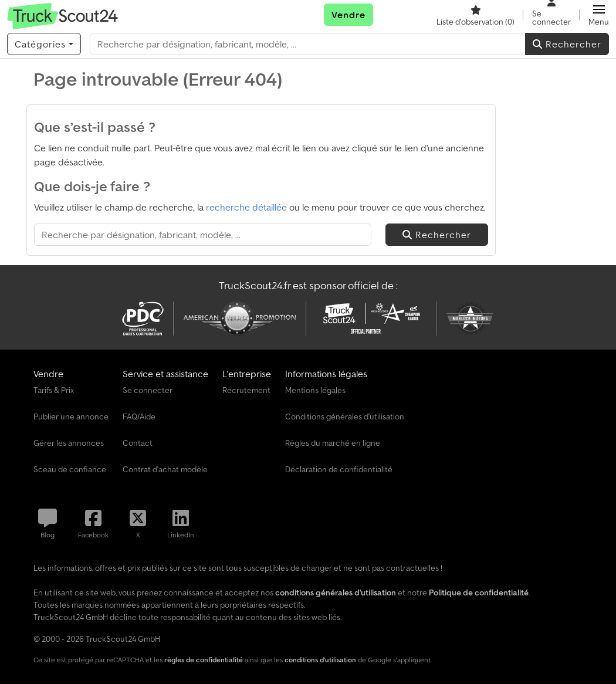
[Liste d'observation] (475, 15)
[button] (599, 15)
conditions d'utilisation (320, 660)
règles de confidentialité (204, 660)
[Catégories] (44, 44)
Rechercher (567, 44)
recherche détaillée (246, 207)
